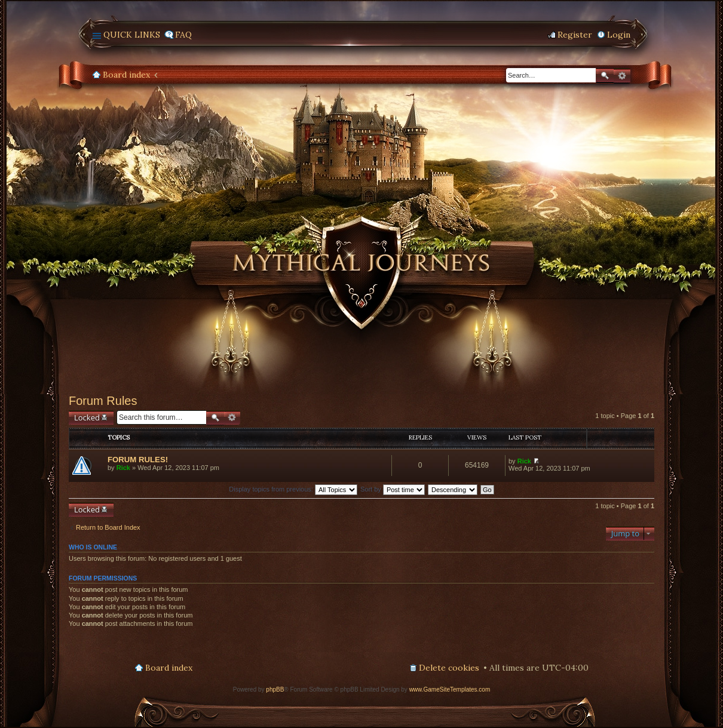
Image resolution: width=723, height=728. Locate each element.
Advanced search (622, 76)
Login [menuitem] (619, 35)
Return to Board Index (108, 527)
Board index (126, 75)
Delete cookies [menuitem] (449, 668)
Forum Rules (103, 401)
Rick (123, 468)
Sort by (393, 489)
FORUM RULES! (138, 460)
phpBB (275, 689)
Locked (87, 417)
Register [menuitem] (575, 35)
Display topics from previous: (293, 489)
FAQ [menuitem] (183, 35)
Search (605, 76)
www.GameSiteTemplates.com (450, 689)
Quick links (132, 35)
